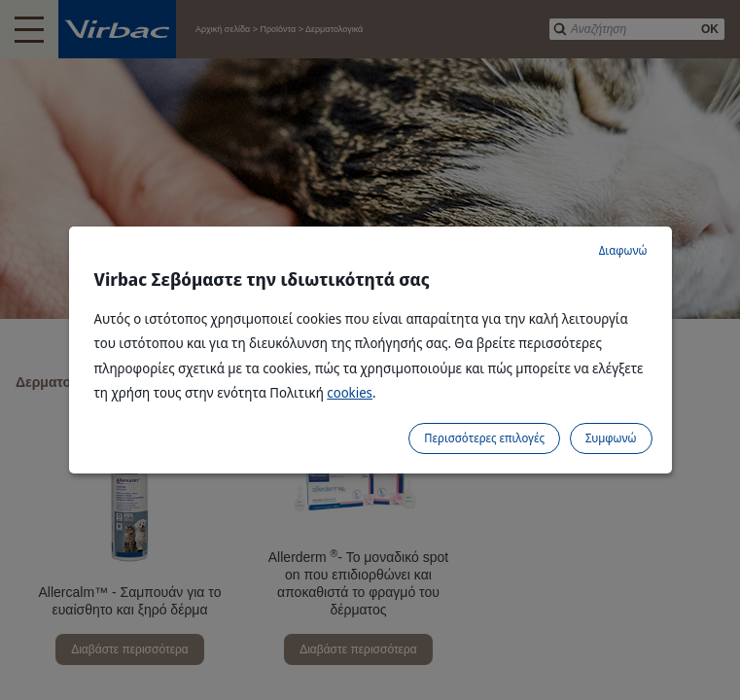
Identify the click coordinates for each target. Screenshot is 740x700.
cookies (350, 392)
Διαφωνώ (623, 250)
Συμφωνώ (611, 438)
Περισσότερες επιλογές (484, 438)
